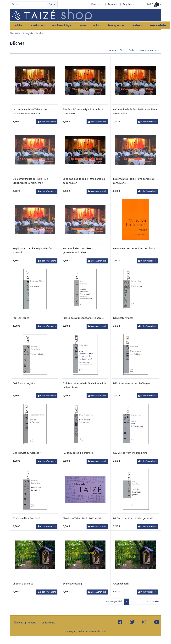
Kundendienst (48, 623)
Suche (52, 4)
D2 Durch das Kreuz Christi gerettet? (133, 518)
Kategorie (28, 33)
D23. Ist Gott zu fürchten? (27, 453)
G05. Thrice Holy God (24, 383)
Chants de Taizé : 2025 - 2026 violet (82, 518)
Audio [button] (96, 25)
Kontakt (32, 623)
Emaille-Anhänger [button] (62, 25)
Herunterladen (158, 25)
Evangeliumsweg (72, 584)
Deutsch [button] (96, 4)
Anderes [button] (137, 25)
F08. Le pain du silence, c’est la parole (83, 318)
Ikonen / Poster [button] (116, 25)
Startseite (15, 33)
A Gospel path (121, 584)
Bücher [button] (19, 25)
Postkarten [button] (37, 25)
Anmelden (113, 4)
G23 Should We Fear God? (27, 518)
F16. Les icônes (21, 318)
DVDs (83, 25)
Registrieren (129, 4)
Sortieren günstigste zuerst (143, 50)
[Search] (29, 4)
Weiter (156, 601)
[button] (154, 4)
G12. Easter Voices (123, 318)
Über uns (18, 623)
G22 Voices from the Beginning (130, 453)
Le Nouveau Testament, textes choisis (134, 248)
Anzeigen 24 (116, 50)
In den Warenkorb (47, 122)
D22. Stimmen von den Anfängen (131, 383)
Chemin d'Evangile (23, 584)
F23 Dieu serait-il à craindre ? (79, 453)
